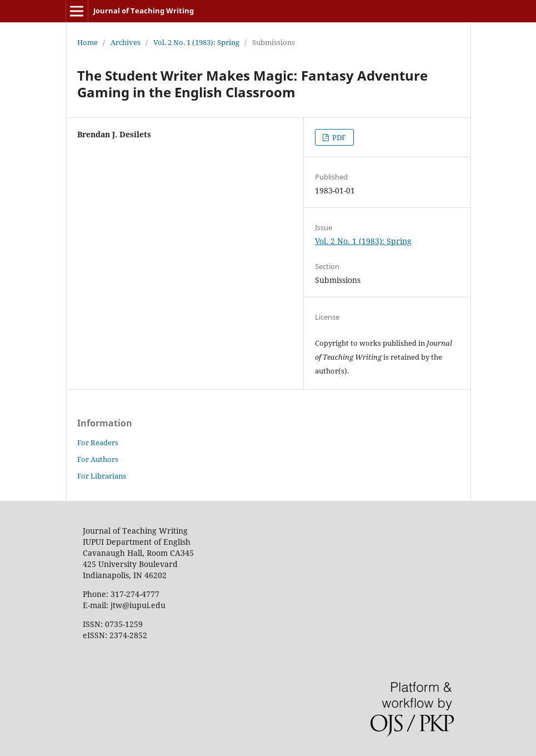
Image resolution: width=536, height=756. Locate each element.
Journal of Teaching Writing (144, 11)
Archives (126, 42)
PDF (338, 137)
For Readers (98, 442)
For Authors (98, 459)
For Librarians (102, 476)
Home (87, 42)
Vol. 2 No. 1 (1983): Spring (196, 42)
